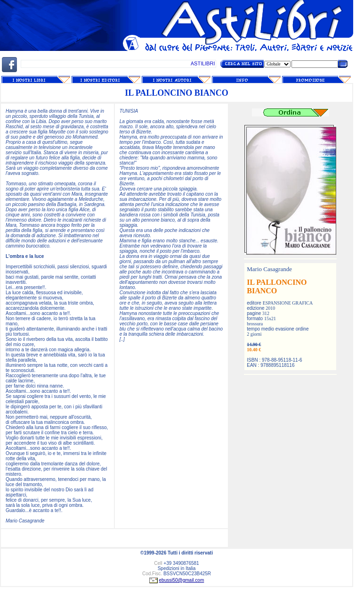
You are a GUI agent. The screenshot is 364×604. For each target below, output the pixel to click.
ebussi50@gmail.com (182, 580)
